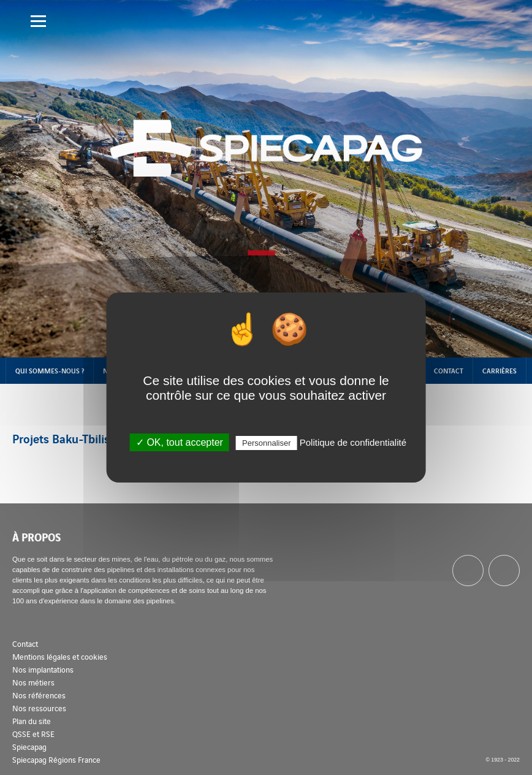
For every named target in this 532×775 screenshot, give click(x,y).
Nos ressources (39, 708)
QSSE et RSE (33, 734)
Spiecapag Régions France (56, 759)
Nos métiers (33, 682)
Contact (449, 370)
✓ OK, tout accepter (180, 442)
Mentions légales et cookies (60, 656)
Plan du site (32, 721)
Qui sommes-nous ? (50, 370)
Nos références (39, 695)
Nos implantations (43, 669)
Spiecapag (29, 746)
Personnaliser (267, 443)
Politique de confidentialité (353, 442)
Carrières (500, 370)
